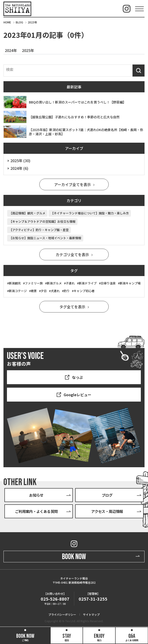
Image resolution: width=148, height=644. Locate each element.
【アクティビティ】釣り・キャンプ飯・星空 (39, 230)
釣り (67, 291)
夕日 (44, 291)
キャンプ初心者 (84, 291)
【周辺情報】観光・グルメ (27, 213)
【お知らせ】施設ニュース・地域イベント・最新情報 (45, 238)
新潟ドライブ (88, 283)
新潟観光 (15, 283)
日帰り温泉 (108, 283)
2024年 (11, 50)
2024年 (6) (19, 168)
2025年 (28, 50)
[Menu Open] (139, 9)
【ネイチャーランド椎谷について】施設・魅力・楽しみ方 (90, 213)
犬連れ (55, 291)
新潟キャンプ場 (130, 283)
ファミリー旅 (34, 283)
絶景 (34, 291)
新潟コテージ (18, 291)
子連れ (70, 283)
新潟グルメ (54, 283)
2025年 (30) (20, 161)
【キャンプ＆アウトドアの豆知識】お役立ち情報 (42, 221)
